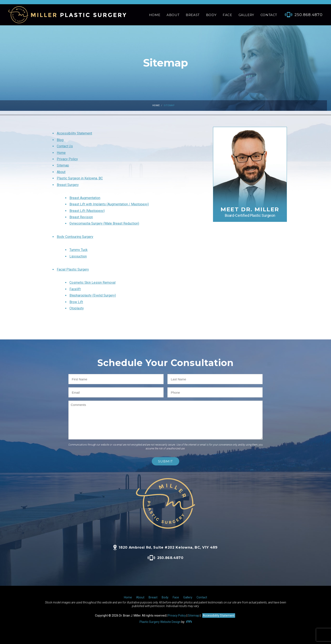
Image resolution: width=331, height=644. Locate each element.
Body (211, 15)
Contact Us (65, 146)
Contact (269, 15)
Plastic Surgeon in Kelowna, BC (80, 178)
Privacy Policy (67, 159)
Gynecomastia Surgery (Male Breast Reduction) (104, 223)
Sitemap (63, 165)
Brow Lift (76, 302)
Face (227, 15)
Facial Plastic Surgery (73, 269)
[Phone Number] (301, 15)
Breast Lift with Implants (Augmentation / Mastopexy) (109, 204)
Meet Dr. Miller (250, 212)
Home (155, 15)
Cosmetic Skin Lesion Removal (92, 283)
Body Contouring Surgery (75, 237)
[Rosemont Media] (188, 622)
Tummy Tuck (79, 250)
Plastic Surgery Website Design (160, 622)
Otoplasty (77, 308)
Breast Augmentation (85, 198)
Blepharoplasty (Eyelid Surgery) (93, 295)
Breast (193, 15)
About (173, 15)
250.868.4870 (165, 558)
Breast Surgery (68, 185)
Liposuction (78, 256)
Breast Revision (81, 217)
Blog (60, 140)
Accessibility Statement (74, 133)
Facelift (75, 289)
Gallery (246, 15)
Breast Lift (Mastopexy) (87, 211)
